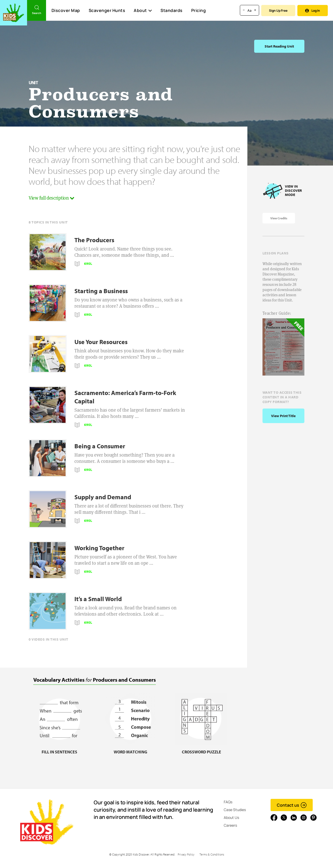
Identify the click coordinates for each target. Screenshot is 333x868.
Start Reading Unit (279, 46)
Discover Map (66, 10)
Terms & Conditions (212, 854)
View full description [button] (52, 198)
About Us (231, 817)
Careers (230, 825)
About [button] (143, 10)
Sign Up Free (278, 11)
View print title (283, 416)
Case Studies (235, 810)
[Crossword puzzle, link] (201, 749)
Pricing (199, 10)
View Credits (279, 218)
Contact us (292, 805)
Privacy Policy (186, 854)
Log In (313, 11)
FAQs (228, 802)
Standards (172, 10)
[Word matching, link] (130, 749)
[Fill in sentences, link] (59, 749)
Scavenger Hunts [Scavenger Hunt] (107, 11)
